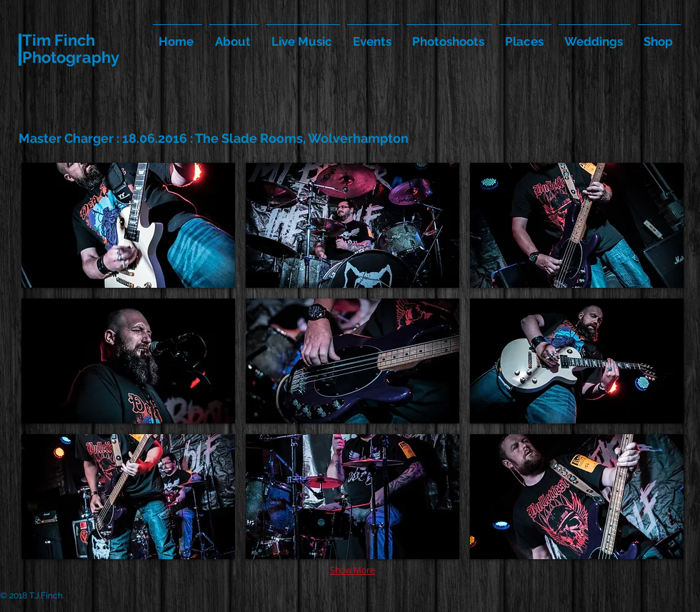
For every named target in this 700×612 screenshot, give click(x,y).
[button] (128, 225)
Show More (352, 570)
